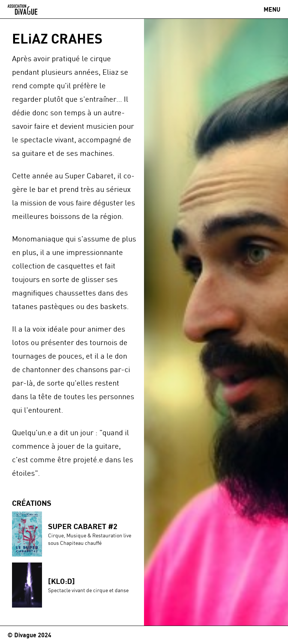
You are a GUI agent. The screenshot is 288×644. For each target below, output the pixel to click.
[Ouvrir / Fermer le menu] (272, 9)
